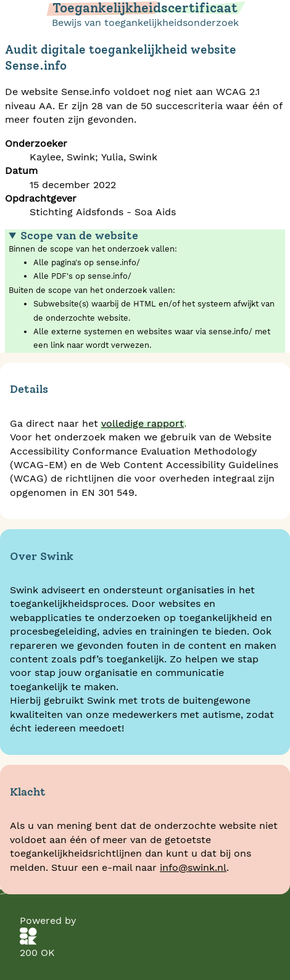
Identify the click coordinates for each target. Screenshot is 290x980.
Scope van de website (79, 236)
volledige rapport (143, 423)
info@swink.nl (193, 867)
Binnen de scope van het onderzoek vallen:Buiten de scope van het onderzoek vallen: (145, 291)
